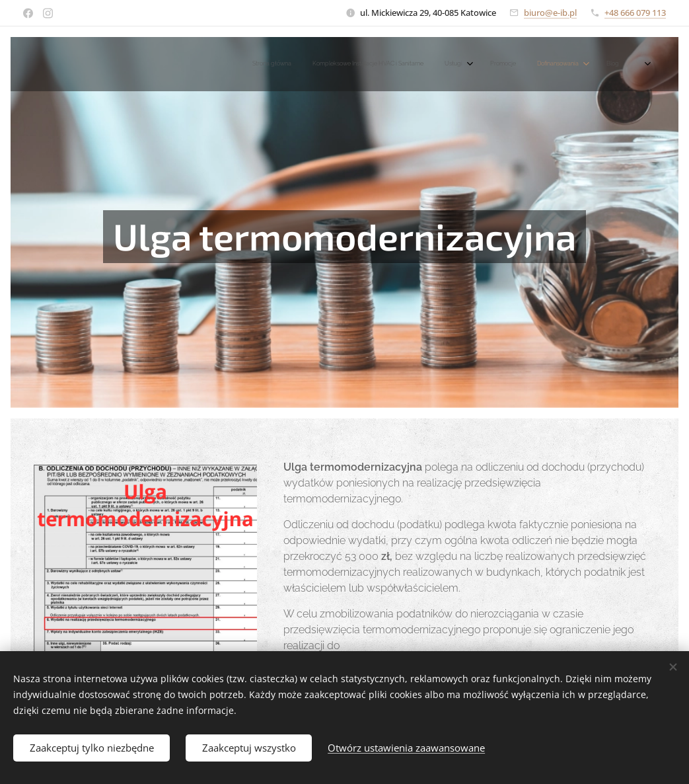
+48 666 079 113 (635, 13)
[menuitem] (483, 64)
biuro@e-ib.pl (550, 13)
